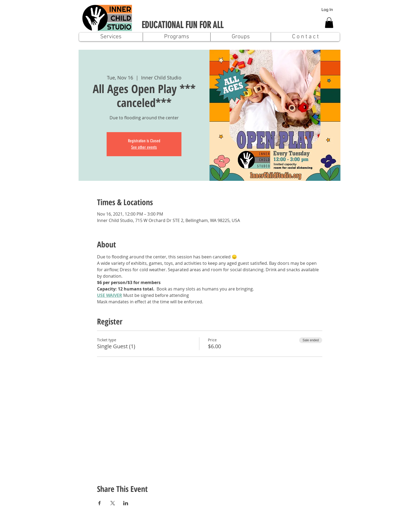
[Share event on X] (113, 503)
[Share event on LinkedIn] (126, 503)
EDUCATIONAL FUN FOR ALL (183, 25)
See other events (144, 147)
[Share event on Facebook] (100, 503)
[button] (329, 23)
